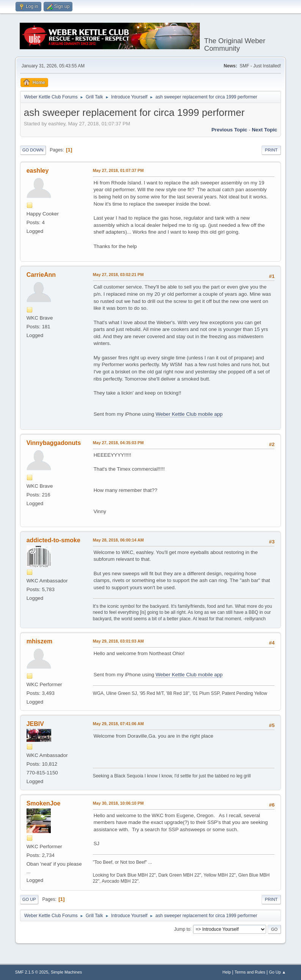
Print (271, 150)
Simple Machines (66, 972)
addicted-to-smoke (53, 540)
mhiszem (39, 641)
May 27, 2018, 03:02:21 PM (118, 275)
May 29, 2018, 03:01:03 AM (118, 641)
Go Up (29, 899)
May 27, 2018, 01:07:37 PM (118, 170)
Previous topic (230, 130)
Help (227, 972)
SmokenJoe (44, 803)
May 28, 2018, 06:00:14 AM (118, 540)
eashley (38, 171)
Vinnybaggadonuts (54, 443)
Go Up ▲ (277, 972)
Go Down (33, 150)
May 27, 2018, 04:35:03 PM (118, 443)
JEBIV (35, 724)
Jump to (182, 929)
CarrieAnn (41, 275)
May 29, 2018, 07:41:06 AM (118, 724)
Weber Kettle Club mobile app (189, 414)
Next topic (264, 130)
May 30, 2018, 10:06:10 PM (118, 803)
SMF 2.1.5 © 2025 (32, 972)
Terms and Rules (250, 972)
